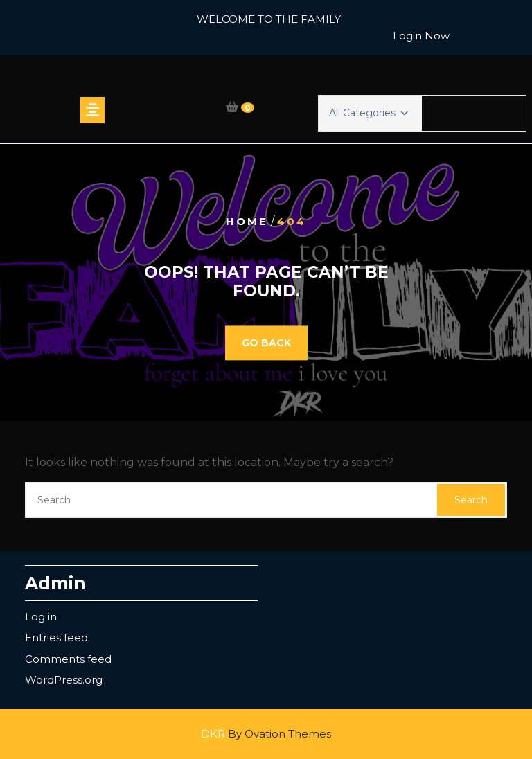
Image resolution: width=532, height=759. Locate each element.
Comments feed (68, 659)
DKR (266, 734)
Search (471, 500)
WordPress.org (64, 680)
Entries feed (56, 637)
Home (247, 221)
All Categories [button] (369, 113)
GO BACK (266, 343)
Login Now (421, 36)
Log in (41, 617)
